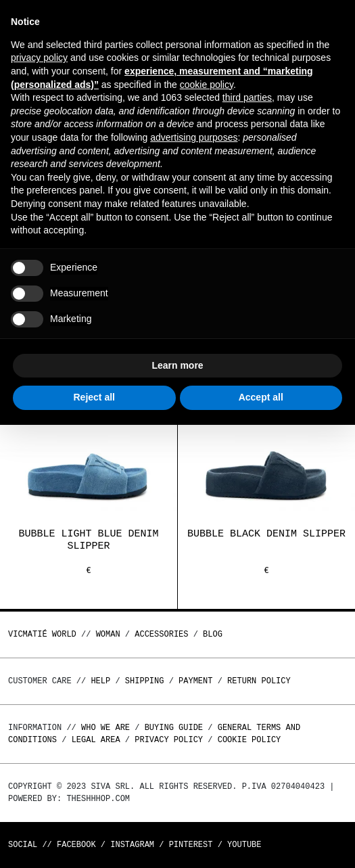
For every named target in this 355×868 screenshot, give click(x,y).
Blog (213, 634)
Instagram (132, 845)
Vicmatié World (42, 634)
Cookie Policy (250, 740)
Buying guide (174, 728)
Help (100, 681)
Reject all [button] (94, 397)
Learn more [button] (177, 365)
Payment (195, 681)
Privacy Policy (169, 740)
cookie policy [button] (207, 85)
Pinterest (191, 845)
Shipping (145, 681)
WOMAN (108, 634)
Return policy (259, 681)
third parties (247, 97)
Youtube (244, 845)
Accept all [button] (261, 397)
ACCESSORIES (161, 634)
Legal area (96, 740)
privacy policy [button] (39, 58)
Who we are (105, 728)
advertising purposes (194, 137)
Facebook (76, 845)
